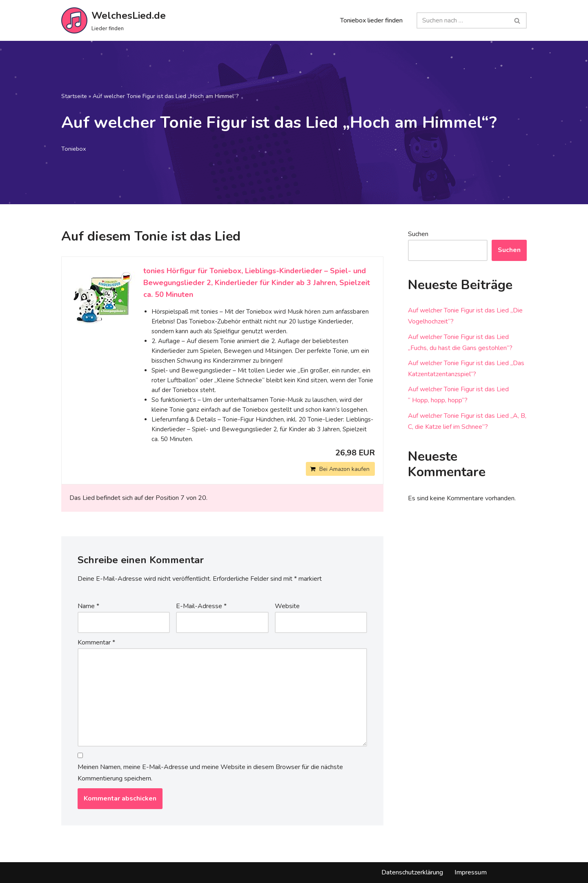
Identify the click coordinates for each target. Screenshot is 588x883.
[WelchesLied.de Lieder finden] (114, 20)
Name (88, 606)
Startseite (74, 96)
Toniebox (74, 149)
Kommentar (96, 642)
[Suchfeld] (462, 20)
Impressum (471, 872)
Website (287, 606)
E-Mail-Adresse (201, 606)
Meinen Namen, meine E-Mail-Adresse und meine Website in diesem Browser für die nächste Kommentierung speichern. (210, 773)
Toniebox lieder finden (371, 20)
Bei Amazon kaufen (344, 469)
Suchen (418, 234)
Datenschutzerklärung (412, 872)
